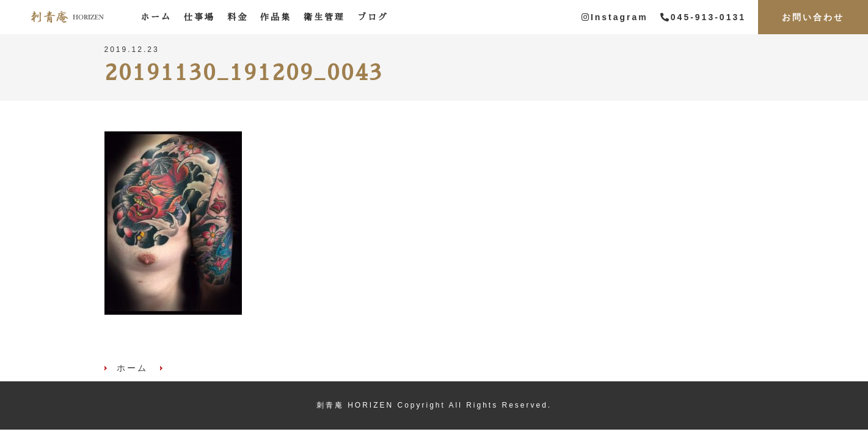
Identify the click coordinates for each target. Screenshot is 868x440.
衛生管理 (324, 17)
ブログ (373, 17)
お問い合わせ (813, 17)
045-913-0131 (703, 17)
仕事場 (199, 17)
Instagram (615, 17)
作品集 (276, 17)
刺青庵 (67, 17)
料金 (238, 17)
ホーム (156, 17)
